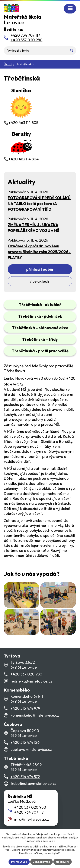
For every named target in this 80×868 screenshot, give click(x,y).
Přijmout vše (19, 862)
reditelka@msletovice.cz (31, 681)
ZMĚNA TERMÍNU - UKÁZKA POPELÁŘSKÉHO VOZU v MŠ (33, 228)
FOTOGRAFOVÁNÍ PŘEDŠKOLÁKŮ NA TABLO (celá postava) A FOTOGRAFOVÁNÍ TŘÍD (39, 204)
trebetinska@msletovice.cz (33, 784)
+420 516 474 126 (25, 742)
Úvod (8, 64)
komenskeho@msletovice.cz (35, 715)
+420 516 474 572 (25, 777)
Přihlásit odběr (40, 269)
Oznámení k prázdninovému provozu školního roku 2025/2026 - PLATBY (39, 252)
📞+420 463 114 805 (21, 106)
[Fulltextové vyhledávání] (40, 51)
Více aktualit (40, 281)
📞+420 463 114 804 (21, 146)
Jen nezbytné (41, 862)
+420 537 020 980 (26, 674)
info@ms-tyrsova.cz (32, 819)
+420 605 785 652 (49, 378)
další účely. (49, 841)
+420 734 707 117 (29, 812)
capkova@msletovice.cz (31, 749)
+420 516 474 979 (25, 708)
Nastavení (63, 862)
